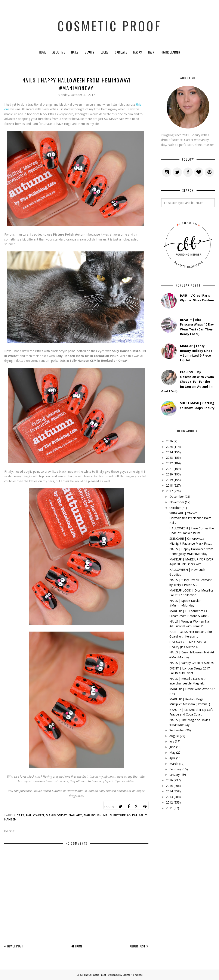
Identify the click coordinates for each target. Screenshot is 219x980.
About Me (59, 52)
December (177, 497)
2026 (169, 441)
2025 (169, 447)
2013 (169, 797)
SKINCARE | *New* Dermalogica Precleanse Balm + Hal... (192, 518)
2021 (169, 469)
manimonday (56, 815)
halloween (35, 815)
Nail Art (75, 815)
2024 (169, 452)
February (175, 769)
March (174, 764)
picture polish (125, 815)
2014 (169, 791)
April (172, 758)
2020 (169, 474)
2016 (169, 780)
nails (107, 815)
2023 (169, 458)
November (177, 502)
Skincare (121, 52)
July (172, 741)
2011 (169, 808)
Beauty (89, 52)
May (172, 752)
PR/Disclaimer (170, 52)
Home (42, 52)
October (175, 508)
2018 (169, 485)
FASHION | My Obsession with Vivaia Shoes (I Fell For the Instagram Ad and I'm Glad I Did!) (188, 382)
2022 (169, 463)
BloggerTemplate (133, 975)
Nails (75, 52)
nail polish (93, 815)
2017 (169, 491)
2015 (169, 786)
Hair (151, 52)
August (174, 736)
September (177, 730)
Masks (138, 52)
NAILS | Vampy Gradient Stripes (192, 663)
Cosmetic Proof (110, 24)
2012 (169, 802)
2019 (169, 480)
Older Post (138, 946)
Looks (104, 52)
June (172, 747)
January (175, 775)
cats (21, 815)
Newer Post (15, 946)
